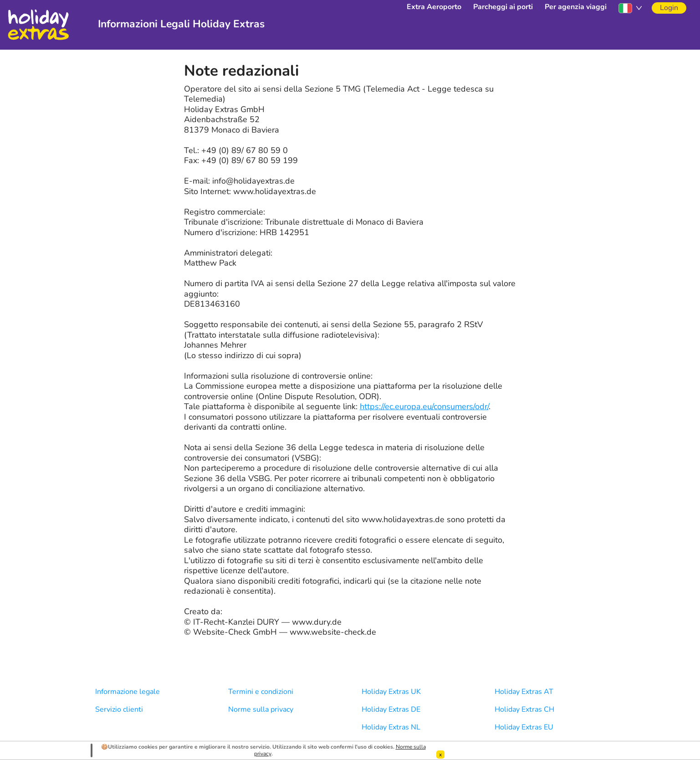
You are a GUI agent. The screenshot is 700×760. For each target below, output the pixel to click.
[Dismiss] (440, 755)
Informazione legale (128, 692)
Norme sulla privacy (261, 709)
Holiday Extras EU (524, 727)
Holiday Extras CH (524, 709)
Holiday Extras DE (391, 709)
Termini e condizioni (261, 692)
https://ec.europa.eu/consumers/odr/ (424, 406)
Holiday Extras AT (524, 692)
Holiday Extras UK (391, 692)
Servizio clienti (119, 709)
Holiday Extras (38, 25)
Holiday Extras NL (391, 727)
